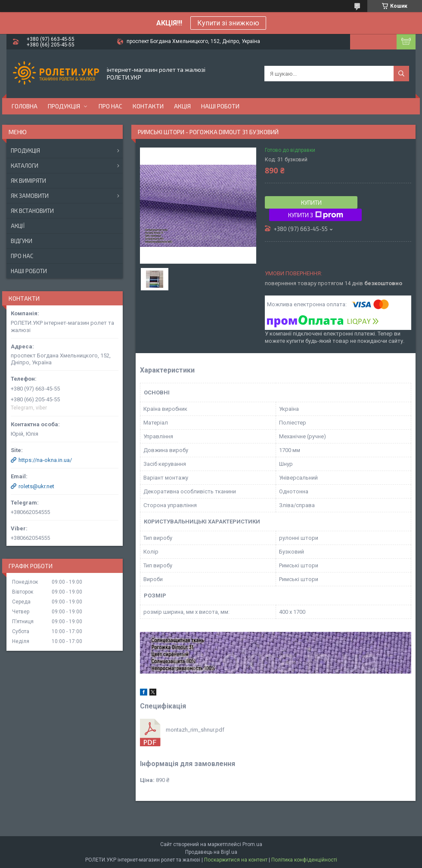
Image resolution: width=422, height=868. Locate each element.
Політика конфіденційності (304, 860)
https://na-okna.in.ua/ (45, 460)
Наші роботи (220, 106)
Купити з (316, 215)
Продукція (64, 106)
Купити (311, 203)
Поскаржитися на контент (236, 860)
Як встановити (32, 211)
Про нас (110, 106)
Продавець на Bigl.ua (211, 852)
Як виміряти (28, 181)
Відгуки (22, 241)
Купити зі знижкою (228, 23)
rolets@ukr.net (36, 486)
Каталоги (25, 166)
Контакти (148, 106)
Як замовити (30, 196)
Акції (18, 226)
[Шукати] (401, 74)
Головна (25, 106)
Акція (182, 106)
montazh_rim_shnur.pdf (195, 730)
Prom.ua (252, 844)
